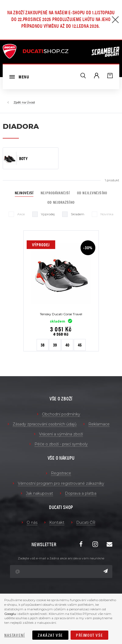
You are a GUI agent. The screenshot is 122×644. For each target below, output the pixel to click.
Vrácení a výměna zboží (61, 434)
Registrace (61, 473)
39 (55, 345)
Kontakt (57, 522)
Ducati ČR (86, 522)
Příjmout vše (89, 635)
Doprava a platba (81, 493)
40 (67, 345)
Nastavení (15, 635)
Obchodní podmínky (61, 414)
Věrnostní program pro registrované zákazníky (61, 483)
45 (80, 345)
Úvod (31, 102)
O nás (32, 522)
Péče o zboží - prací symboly (61, 444)
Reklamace (99, 424)
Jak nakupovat (39, 493)
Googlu (10, 614)
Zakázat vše (50, 635)
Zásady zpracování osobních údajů (45, 424)
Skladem (73, 214)
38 (43, 345)
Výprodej (43, 214)
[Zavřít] (115, 20)
